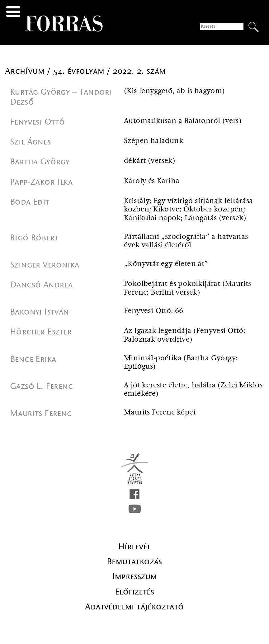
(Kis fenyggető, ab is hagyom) (175, 91)
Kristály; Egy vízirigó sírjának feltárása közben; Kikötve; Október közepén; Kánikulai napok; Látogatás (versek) (188, 210)
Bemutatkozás (134, 561)
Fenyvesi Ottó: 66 (154, 311)
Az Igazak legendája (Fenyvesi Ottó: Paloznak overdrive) (185, 335)
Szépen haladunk (153, 141)
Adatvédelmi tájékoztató (134, 607)
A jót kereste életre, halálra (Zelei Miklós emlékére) (193, 390)
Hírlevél (134, 547)
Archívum (26, 71)
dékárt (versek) (150, 161)
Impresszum (135, 576)
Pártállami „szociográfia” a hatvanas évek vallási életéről (186, 241)
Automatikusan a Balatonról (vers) (183, 121)
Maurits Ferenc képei (160, 412)
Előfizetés (134, 592)
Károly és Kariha (152, 181)
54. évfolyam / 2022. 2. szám (110, 71)
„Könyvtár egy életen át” (166, 264)
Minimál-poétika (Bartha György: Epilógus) (181, 363)
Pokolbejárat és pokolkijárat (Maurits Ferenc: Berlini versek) (188, 288)
